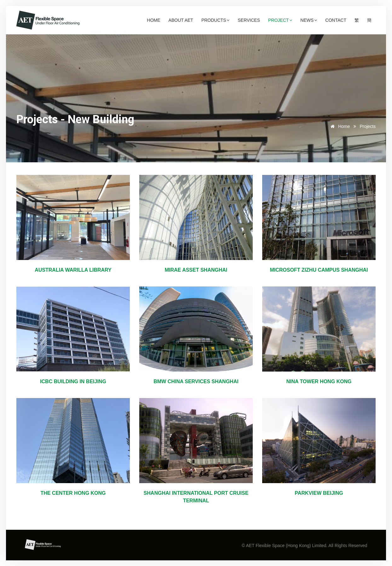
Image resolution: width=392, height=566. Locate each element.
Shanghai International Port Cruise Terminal (196, 497)
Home (154, 20)
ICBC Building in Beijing (73, 381)
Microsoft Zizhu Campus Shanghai (319, 270)
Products (216, 20)
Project (280, 20)
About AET (181, 20)
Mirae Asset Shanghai (196, 270)
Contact (336, 20)
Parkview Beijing (319, 493)
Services (249, 20)
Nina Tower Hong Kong (319, 381)
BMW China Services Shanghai (196, 381)
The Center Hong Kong (73, 493)
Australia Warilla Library (73, 270)
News (309, 20)
